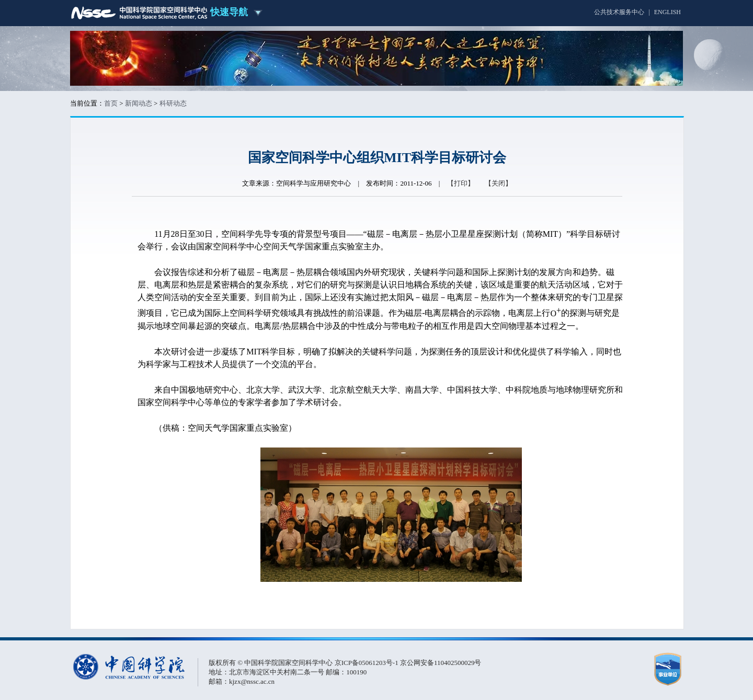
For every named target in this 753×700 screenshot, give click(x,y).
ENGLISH (668, 12)
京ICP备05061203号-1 (367, 663)
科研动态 (173, 103)
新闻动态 (139, 103)
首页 (111, 103)
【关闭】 (498, 183)
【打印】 (461, 183)
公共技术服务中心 (619, 12)
